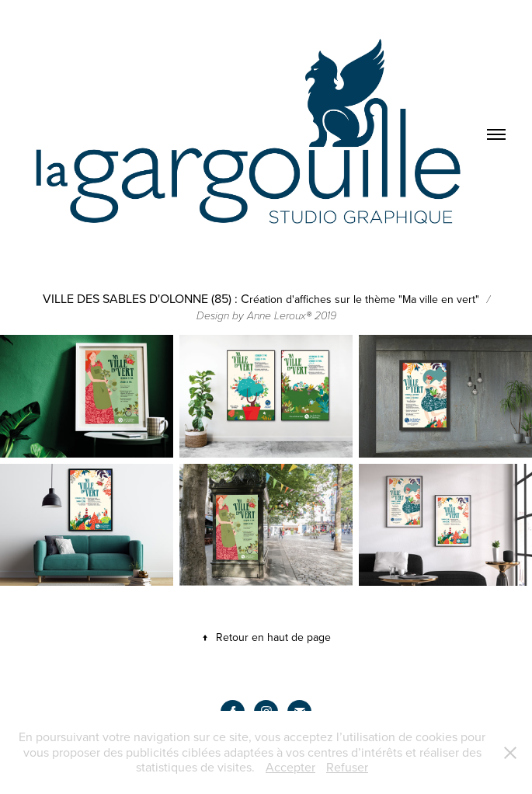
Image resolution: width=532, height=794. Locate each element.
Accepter (290, 767)
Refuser (347, 767)
